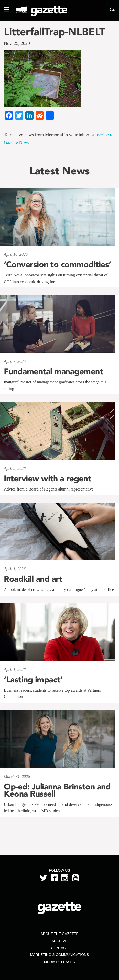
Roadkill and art (33, 579)
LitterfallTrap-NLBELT (55, 32)
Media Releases (59, 962)
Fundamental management (53, 371)
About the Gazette (59, 934)
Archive (59, 941)
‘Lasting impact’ (33, 680)
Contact (59, 948)
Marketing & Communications (60, 955)
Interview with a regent (47, 479)
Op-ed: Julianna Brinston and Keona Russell (57, 790)
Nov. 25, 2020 (17, 43)
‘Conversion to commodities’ (57, 264)
